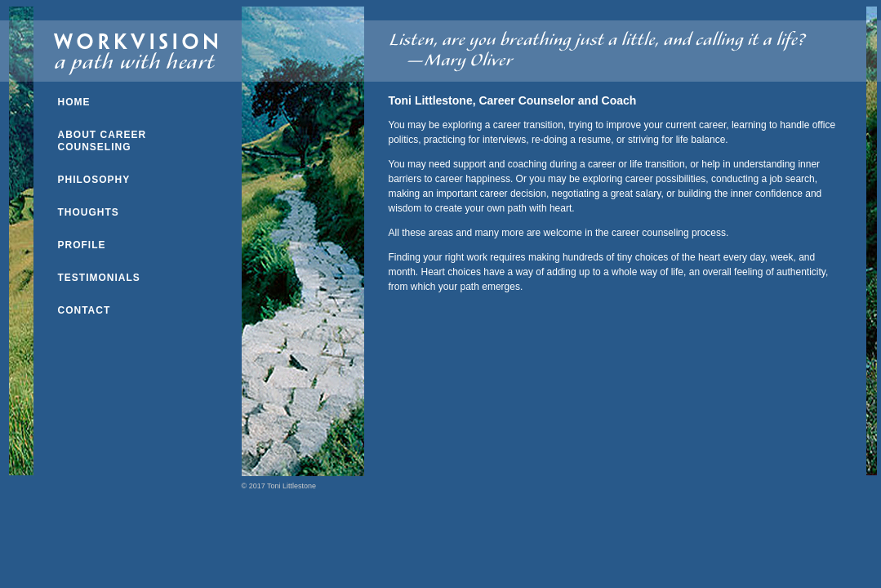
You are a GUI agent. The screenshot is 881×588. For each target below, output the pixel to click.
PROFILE (82, 245)
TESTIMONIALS (99, 278)
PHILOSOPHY (94, 180)
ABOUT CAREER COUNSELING (102, 141)
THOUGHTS (89, 212)
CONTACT (85, 310)
